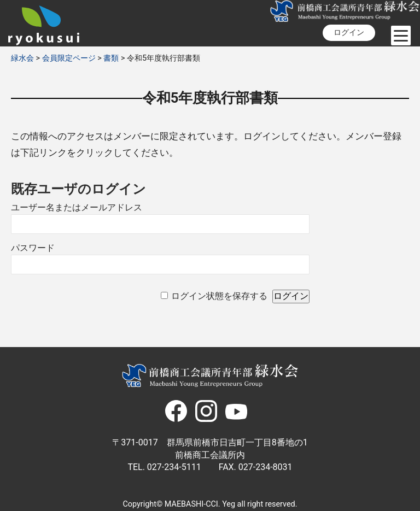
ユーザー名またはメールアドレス (77, 207)
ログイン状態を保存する (219, 296)
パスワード (33, 248)
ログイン (349, 33)
